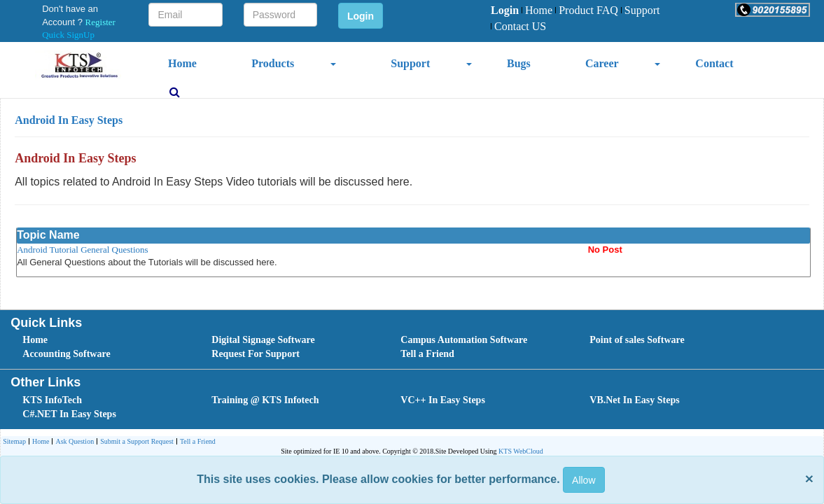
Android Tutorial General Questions (82, 250)
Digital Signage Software (263, 340)
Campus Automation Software (464, 340)
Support (641, 10)
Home (537, 10)
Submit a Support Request (135, 442)
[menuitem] (505, 11)
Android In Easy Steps (69, 120)
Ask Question (73, 442)
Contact (714, 63)
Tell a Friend (427, 354)
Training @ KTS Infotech (265, 400)
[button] (773, 10)
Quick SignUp (68, 35)
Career (602, 63)
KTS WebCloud (521, 451)
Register (100, 22)
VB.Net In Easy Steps (634, 400)
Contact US (518, 26)
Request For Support (256, 354)
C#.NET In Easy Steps (69, 414)
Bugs (519, 63)
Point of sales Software (637, 340)
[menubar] (584, 19)
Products (273, 63)
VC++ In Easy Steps (443, 400)
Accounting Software (66, 354)
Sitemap (14, 441)
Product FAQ (587, 10)
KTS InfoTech (52, 400)
